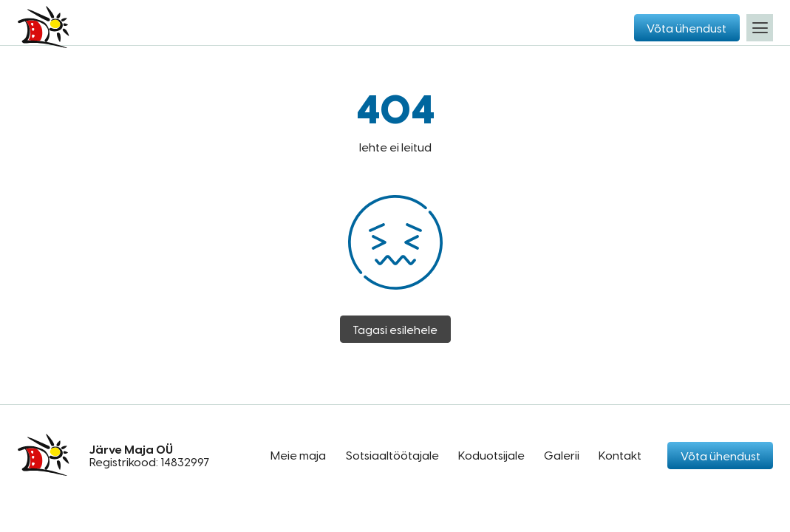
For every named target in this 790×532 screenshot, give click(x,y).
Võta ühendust (687, 28)
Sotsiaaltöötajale (392, 455)
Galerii (562, 455)
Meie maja (298, 455)
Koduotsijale (491, 455)
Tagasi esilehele (395, 329)
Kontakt (620, 455)
